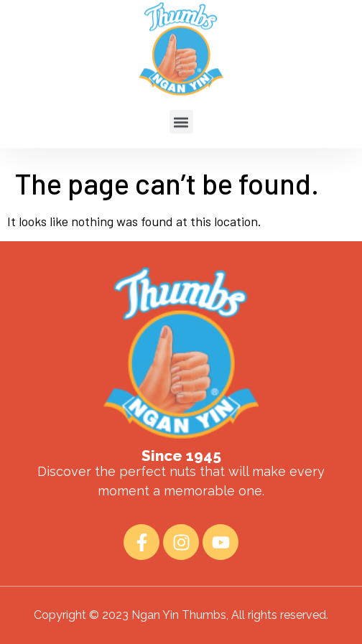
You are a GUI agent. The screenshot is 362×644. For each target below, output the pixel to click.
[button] (181, 111)
